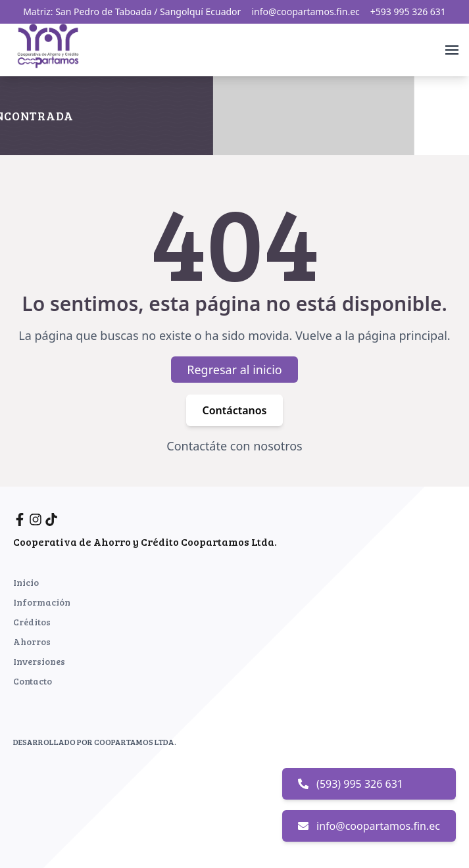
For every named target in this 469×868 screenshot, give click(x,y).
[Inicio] (51, 48)
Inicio (26, 582)
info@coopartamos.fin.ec (305, 12)
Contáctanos (234, 411)
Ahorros (32, 641)
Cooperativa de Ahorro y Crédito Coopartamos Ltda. (145, 542)
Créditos (32, 622)
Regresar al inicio (234, 370)
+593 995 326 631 (408, 12)
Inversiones (39, 661)
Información (42, 602)
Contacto (33, 681)
